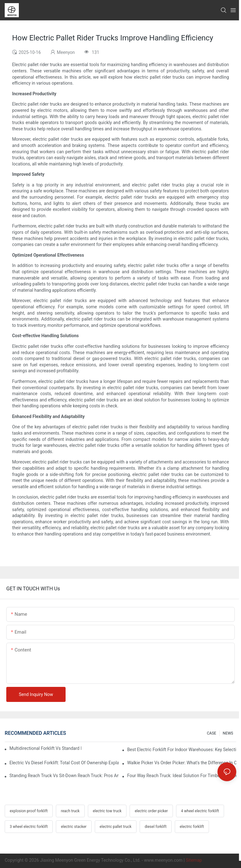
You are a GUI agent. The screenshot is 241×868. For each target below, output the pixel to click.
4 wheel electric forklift (200, 811)
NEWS (228, 733)
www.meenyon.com (163, 860)
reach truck (70, 811)
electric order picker (151, 811)
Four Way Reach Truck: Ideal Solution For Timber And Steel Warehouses (182, 776)
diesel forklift (156, 827)
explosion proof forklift (29, 811)
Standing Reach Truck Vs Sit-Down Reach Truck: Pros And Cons (64, 776)
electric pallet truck (116, 827)
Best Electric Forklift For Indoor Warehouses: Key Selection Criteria (182, 750)
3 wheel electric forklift (29, 827)
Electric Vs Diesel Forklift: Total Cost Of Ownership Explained (64, 763)
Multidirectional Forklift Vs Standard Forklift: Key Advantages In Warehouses (45, 748)
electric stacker (74, 827)
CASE (212, 733)
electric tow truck (107, 811)
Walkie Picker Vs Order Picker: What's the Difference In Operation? (182, 763)
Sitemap (194, 860)
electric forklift (192, 827)
